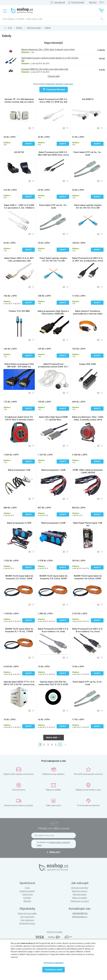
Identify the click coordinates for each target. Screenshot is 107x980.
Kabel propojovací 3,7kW (19, 523)
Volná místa (27, 894)
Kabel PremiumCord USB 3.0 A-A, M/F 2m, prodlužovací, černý (88, 259)
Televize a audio (34, 28)
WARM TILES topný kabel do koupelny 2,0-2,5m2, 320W (19, 577)
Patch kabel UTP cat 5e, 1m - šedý (88, 154)
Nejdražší (59, 84)
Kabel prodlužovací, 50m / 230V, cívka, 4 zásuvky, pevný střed (88, 418)
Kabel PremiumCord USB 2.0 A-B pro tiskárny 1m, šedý (53, 630)
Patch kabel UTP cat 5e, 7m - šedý (53, 206)
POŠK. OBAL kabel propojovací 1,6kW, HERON (88, 471)
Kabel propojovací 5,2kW (53, 523)
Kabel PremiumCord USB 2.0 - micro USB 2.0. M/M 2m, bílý (53, 101)
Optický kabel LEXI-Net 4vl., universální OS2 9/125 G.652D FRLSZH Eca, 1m (53, 684)
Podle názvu (68, 84)
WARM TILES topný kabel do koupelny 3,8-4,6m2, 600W (88, 577)
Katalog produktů (27, 891)
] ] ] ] (102, 2)
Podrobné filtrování (54, 90)
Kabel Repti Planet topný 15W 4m (88, 524)
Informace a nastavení (54, 963)
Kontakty (27, 898)
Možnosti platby (80, 894)
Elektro (19, 28)
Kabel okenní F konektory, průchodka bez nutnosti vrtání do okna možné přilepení (88, 314)
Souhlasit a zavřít (53, 970)
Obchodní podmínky (80, 888)
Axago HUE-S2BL (88, 364)
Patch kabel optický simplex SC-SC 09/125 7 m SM (53, 259)
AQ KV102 (19, 152)
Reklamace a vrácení (80, 901)
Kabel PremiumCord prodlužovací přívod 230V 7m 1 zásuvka (53, 367)
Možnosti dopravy (80, 891)
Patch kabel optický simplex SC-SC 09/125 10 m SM (88, 206)
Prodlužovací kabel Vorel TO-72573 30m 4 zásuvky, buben (19, 418)
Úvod (10, 28)
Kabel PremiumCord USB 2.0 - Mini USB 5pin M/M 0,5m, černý (53, 154)
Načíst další (53, 738)
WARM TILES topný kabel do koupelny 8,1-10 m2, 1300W (19, 630)
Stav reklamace (27, 920)
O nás (27, 888)
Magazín (27, 901)
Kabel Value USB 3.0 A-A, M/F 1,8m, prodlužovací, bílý (19, 259)
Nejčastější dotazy (27, 923)
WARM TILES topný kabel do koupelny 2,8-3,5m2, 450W (53, 577)
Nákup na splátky (80, 898)
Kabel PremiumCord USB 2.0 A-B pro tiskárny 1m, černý (88, 630)
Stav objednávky (27, 917)
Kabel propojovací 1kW (19, 470)
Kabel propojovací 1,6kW (53, 470)
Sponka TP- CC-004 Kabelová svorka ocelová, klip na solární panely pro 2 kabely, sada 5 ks (19, 102)
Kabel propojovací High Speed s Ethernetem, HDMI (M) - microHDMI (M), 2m (53, 314)
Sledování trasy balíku (27, 913)
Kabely (48, 28)
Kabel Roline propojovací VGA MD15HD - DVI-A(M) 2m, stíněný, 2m (19, 367)
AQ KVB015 (88, 99)
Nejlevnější (50, 84)
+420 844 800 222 (80, 913)
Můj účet (93, 2)
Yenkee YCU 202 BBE (19, 311)
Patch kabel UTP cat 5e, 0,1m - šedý (88, 683)
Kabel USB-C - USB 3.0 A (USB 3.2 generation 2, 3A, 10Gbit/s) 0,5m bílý (19, 208)
